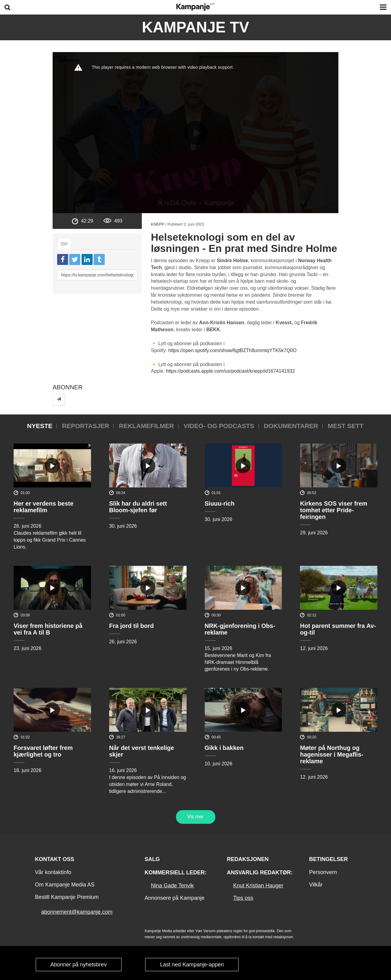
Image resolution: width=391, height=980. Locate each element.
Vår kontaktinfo (53, 872)
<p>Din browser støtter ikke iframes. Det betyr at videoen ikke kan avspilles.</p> (195, 133)
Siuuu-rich (220, 503)
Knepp (158, 224)
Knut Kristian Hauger (258, 886)
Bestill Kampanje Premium (67, 897)
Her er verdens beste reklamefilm (44, 507)
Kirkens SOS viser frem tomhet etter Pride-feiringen (334, 510)
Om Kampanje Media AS (65, 885)
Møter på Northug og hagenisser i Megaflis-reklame (332, 754)
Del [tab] (64, 244)
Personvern (323, 872)
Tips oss (243, 898)
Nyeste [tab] (40, 426)
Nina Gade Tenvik (172, 886)
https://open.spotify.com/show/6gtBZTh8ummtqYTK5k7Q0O (233, 350)
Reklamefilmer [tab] (146, 426)
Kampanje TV (195, 27)
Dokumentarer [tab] (291, 426)
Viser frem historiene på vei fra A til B (48, 629)
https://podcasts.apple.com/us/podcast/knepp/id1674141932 (230, 371)
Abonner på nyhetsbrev (79, 965)
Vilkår (316, 885)
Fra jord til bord (132, 626)
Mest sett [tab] (346, 426)
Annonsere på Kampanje (174, 898)
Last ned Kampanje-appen (192, 965)
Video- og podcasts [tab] (219, 426)
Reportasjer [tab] (86, 426)
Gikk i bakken (224, 748)
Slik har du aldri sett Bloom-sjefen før (138, 507)
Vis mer (196, 817)
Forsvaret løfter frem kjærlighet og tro (43, 751)
